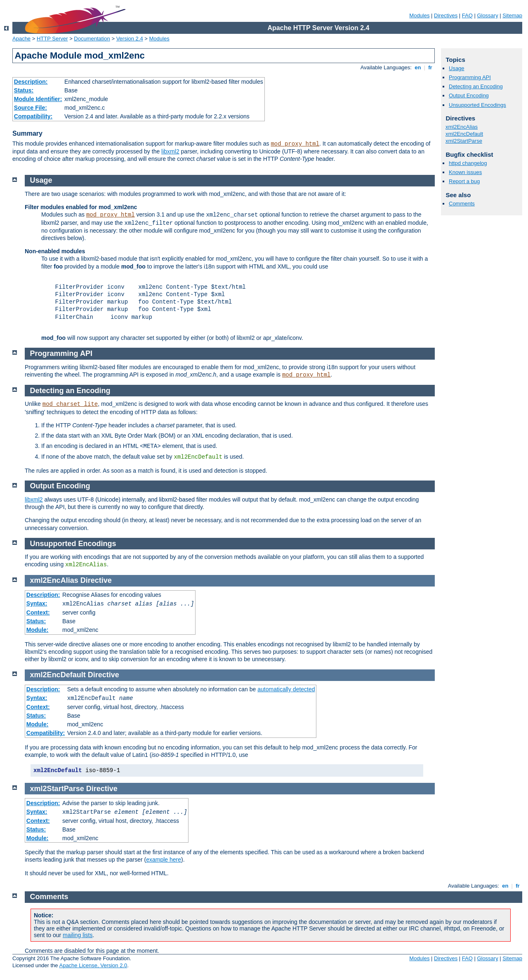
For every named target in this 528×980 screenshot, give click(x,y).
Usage (457, 68)
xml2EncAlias (462, 127)
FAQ (467, 15)
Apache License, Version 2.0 (93, 965)
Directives (446, 15)
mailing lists (78, 935)
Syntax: (37, 603)
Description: (31, 82)
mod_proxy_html (295, 144)
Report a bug (464, 181)
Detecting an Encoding (476, 86)
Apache (21, 39)
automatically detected (286, 689)
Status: (24, 90)
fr (430, 67)
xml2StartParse (464, 141)
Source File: (31, 108)
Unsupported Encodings (477, 105)
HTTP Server (52, 39)
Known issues (465, 172)
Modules (419, 15)
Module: (38, 630)
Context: (38, 612)
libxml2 (170, 151)
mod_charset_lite (70, 404)
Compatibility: (33, 116)
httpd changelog (468, 163)
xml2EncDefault (464, 134)
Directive (96, 580)
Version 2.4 (130, 39)
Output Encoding (469, 95)
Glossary (487, 15)
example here (164, 860)
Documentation (92, 39)
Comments (462, 204)
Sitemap (512, 15)
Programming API (470, 77)
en (418, 67)
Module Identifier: (38, 99)
